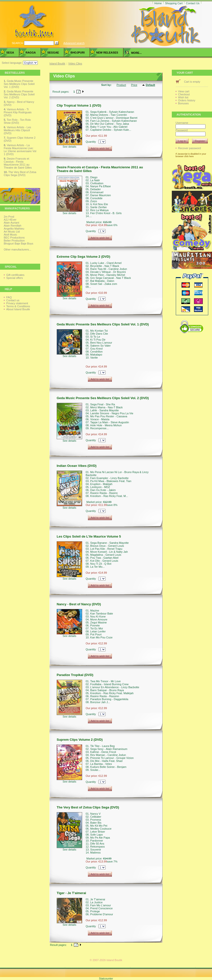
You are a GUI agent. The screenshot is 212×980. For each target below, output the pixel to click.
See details (69, 147)
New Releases (107, 53)
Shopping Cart (174, 3)
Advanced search (74, 43)
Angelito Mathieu (14, 229)
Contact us (13, 300)
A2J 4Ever (10, 220)
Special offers (14, 278)
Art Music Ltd (12, 232)
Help (8, 289)
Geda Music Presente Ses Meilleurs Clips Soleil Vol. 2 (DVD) (19, 94)
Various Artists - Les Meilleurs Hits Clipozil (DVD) (17, 130)
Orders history (187, 100)
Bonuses (183, 103)
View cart (184, 91)
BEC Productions (14, 238)
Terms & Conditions (18, 306)
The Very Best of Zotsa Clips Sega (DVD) (20, 174)
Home (158, 3)
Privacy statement (17, 303)
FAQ (9, 297)
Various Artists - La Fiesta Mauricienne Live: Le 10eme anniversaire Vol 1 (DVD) (20, 150)
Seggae (53, 53)
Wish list (183, 97)
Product (121, 85)
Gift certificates (15, 275)
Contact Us (193, 3)
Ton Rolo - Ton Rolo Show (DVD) (17, 121)
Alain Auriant (11, 223)
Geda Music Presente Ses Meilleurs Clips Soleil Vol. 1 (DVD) (19, 84)
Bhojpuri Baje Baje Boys (18, 244)
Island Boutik (57, 63)
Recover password (189, 148)
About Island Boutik (18, 309)
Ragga (31, 53)
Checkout (184, 94)
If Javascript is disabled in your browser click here (191, 155)
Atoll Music (10, 235)
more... (133, 53)
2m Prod (9, 217)
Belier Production (14, 241)
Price (134, 85)
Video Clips (75, 63)
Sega (10, 53)
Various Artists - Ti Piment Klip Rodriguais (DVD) (18, 112)
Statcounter (106, 979)
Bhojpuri (78, 53)
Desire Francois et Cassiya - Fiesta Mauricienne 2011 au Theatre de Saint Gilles (18, 163)
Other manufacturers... (17, 249)
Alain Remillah (12, 226)
